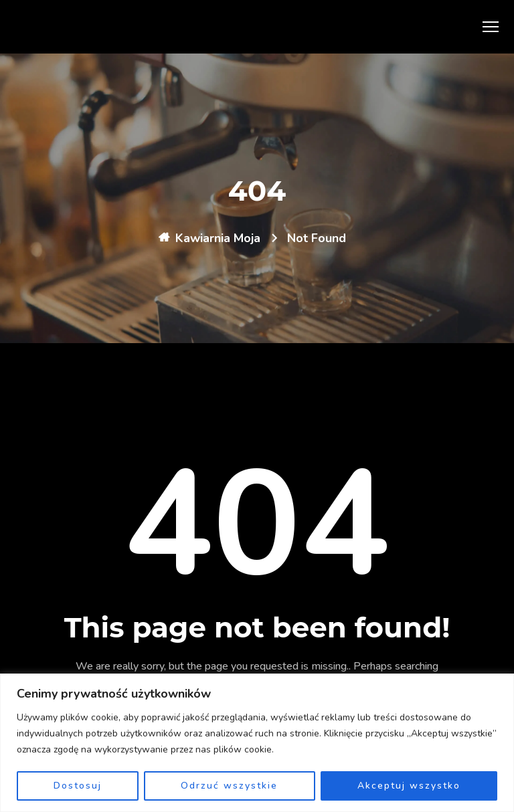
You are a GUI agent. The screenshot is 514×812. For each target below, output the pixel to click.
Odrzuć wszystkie (229, 786)
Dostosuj (78, 786)
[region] (257, 743)
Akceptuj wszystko (409, 786)
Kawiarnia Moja (218, 238)
